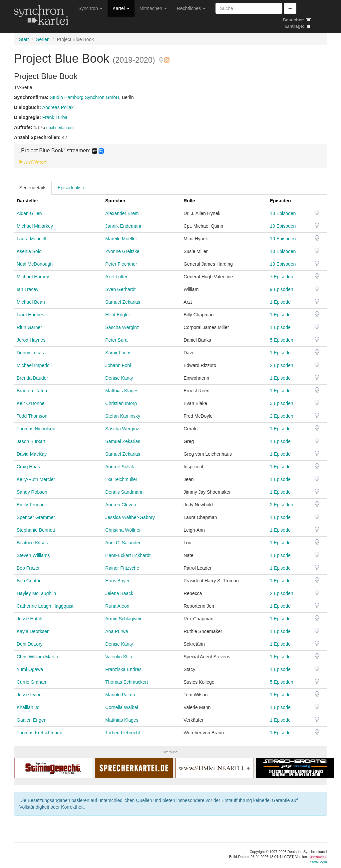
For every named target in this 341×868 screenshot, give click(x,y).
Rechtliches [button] (191, 8)
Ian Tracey (27, 289)
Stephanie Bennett (36, 530)
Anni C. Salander (123, 543)
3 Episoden (281, 403)
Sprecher (115, 201)
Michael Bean (31, 302)
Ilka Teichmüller (121, 479)
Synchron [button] (90, 8)
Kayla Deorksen (33, 631)
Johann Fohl (118, 365)
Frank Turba (55, 117)
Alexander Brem (122, 213)
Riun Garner (29, 327)
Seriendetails (33, 188)
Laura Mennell (31, 239)
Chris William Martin (37, 657)
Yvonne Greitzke (122, 251)
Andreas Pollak (58, 107)
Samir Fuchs (118, 353)
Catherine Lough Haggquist (45, 606)
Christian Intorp (121, 403)
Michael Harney (33, 277)
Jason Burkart (31, 441)
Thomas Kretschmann (39, 733)
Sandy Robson (32, 492)
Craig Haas (28, 467)
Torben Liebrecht (123, 733)
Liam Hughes (30, 315)
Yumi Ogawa (30, 669)
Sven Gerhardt (120, 289)
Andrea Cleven (121, 505)
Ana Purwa (117, 631)
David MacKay (32, 454)
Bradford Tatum (32, 391)
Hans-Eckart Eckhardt (128, 555)
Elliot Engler (118, 315)
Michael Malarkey (35, 226)
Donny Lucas (30, 353)
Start (24, 39)
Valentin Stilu (119, 657)
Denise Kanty (119, 378)
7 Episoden (281, 277)
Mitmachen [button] (153, 8)
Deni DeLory (30, 644)
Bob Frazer (28, 568)
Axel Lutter (116, 277)
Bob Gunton (29, 581)
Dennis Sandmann (124, 492)
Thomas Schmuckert (127, 682)
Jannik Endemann (124, 226)
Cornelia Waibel (122, 707)
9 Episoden (281, 289)
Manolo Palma (120, 695)
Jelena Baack (119, 593)
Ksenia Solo (29, 251)
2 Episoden (281, 365)
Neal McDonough (35, 264)
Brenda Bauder (32, 378)
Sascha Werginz (122, 327)
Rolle (189, 201)
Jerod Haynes (31, 340)
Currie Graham (32, 682)
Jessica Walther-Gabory (130, 517)
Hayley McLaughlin (36, 593)
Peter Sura (116, 340)
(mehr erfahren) (60, 128)
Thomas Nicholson (36, 429)
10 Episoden (283, 213)
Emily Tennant (31, 505)
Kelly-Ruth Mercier (36, 479)
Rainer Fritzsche (122, 568)
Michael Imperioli (34, 365)
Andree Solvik (120, 467)
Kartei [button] (121, 8)
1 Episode (280, 302)
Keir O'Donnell (32, 403)
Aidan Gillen (29, 213)
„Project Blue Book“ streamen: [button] (62, 151)
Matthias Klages (122, 391)
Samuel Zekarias (123, 302)
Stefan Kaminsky (123, 416)
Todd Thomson (32, 416)
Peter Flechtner (121, 264)
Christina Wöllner (123, 530)
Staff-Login (319, 862)
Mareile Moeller (121, 239)
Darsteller (27, 201)
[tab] (170, 156)
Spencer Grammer (36, 517)
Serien (43, 39)
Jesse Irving (29, 695)
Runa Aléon (117, 606)
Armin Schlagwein (124, 619)
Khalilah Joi (29, 707)
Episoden (280, 201)
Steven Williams (33, 555)
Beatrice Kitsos (32, 543)
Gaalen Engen (32, 720)
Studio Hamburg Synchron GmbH (84, 97)
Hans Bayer (117, 581)
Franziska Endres (123, 669)
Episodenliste (71, 188)
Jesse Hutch (29, 619)
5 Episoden (281, 340)
